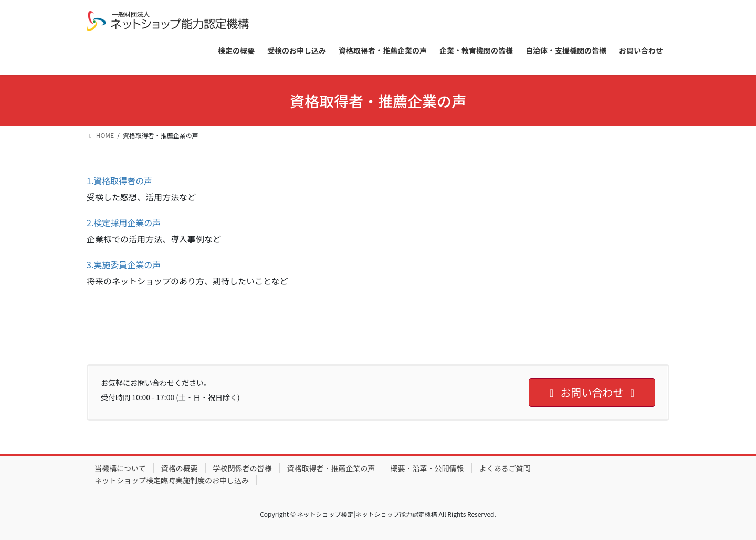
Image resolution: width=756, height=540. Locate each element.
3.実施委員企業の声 (124, 264)
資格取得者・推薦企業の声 (331, 468)
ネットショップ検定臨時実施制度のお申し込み (172, 480)
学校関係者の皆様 (243, 468)
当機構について (120, 468)
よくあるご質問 (505, 468)
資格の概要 (180, 468)
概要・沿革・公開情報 (427, 468)
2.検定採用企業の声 (124, 223)
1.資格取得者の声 (119, 181)
